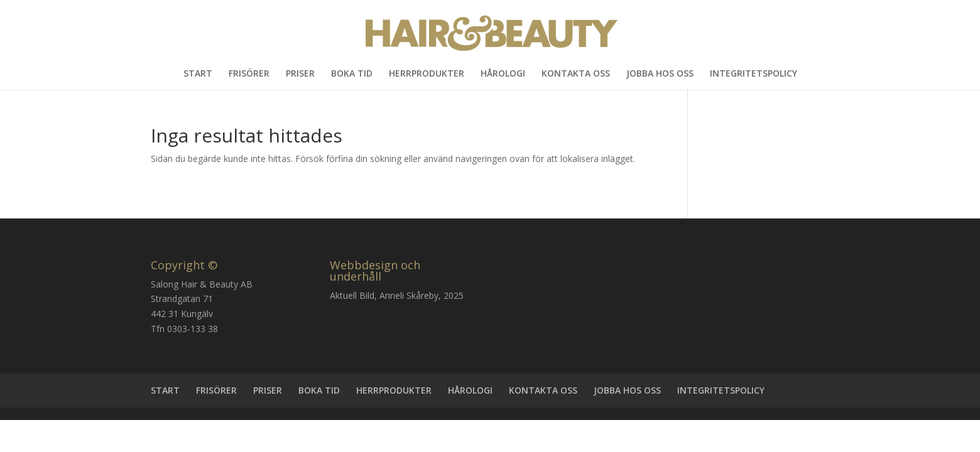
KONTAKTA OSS (576, 74)
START (198, 74)
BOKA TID (352, 74)
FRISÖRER (249, 74)
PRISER (300, 74)
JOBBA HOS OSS (660, 74)
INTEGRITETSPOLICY (754, 74)
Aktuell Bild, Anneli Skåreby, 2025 (397, 295)
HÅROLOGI (503, 74)
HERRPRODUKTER (427, 74)
